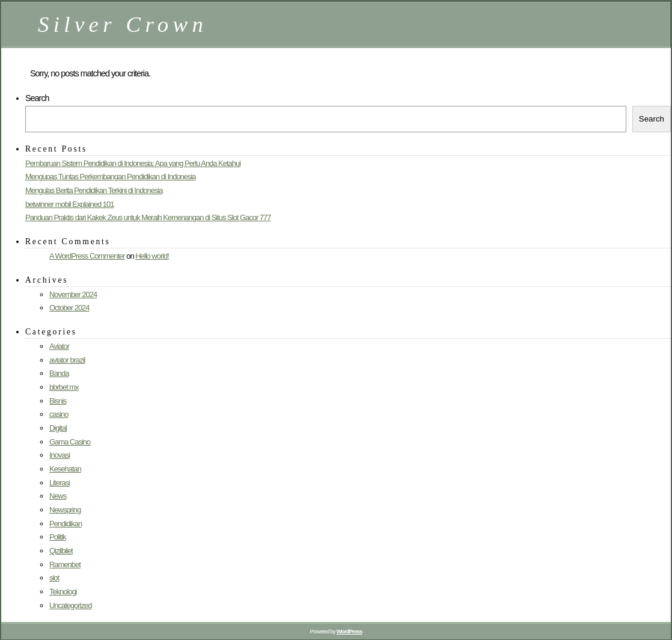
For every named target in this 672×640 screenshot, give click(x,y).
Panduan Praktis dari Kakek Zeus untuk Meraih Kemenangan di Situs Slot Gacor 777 (148, 217)
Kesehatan (65, 469)
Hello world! (152, 256)
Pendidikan (66, 524)
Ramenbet (65, 565)
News (58, 496)
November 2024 (73, 294)
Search (37, 98)
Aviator (59, 346)
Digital (58, 428)
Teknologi (63, 592)
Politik (58, 537)
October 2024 (69, 308)
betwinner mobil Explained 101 (69, 204)
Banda (59, 373)
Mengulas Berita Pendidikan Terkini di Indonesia (94, 190)
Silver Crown (123, 24)
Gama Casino (70, 442)
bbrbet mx (64, 387)
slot (54, 578)
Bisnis (58, 401)
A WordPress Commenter (87, 256)
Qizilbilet (61, 551)
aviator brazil (67, 360)
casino (59, 414)
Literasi (60, 483)
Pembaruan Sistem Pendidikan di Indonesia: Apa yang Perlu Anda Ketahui (133, 163)
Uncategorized (71, 605)
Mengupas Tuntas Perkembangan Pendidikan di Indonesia (111, 177)
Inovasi (60, 455)
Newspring (65, 510)
